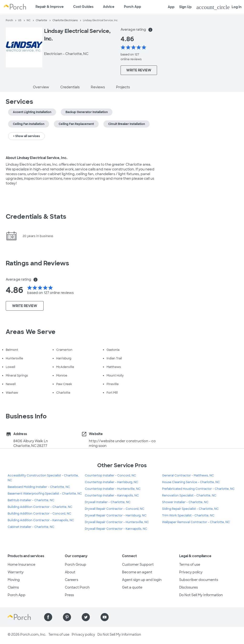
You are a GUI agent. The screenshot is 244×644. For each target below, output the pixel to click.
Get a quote (132, 587)
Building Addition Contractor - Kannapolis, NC (41, 520)
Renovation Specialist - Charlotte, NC (189, 495)
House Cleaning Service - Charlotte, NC (191, 482)
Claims (13, 587)
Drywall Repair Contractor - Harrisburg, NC (116, 515)
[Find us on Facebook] (48, 617)
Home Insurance (21, 565)
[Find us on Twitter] (86, 617)
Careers (71, 580)
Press (69, 595)
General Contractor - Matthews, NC (188, 476)
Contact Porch (77, 587)
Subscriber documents (199, 580)
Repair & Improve (50, 7)
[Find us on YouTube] (105, 617)
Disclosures (188, 587)
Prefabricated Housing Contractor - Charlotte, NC (198, 489)
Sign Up (185, 7)
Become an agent (137, 572)
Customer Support (138, 565)
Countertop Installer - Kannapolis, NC (112, 495)
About (70, 572)
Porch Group (76, 565)
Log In (219, 7)
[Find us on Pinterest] (67, 617)
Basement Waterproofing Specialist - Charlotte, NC (45, 494)
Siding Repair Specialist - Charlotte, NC (190, 509)
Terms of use (190, 565)
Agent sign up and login (142, 580)
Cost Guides (83, 7)
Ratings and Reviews (37, 263)
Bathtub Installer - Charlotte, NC (31, 500)
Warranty (16, 572)
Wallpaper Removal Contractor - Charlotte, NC (196, 522)
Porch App (132, 7)
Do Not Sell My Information (201, 595)
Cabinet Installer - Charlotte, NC (31, 527)
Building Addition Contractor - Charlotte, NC (40, 507)
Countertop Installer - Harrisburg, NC (112, 482)
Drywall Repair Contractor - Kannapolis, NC (116, 529)
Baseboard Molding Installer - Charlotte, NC (39, 487)
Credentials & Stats (36, 217)
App (171, 7)
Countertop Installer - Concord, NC (110, 476)
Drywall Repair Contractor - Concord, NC (115, 509)
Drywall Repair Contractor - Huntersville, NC (117, 522)
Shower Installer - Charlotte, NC (185, 502)
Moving (14, 580)
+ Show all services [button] (26, 136)
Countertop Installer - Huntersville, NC (113, 489)
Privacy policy (191, 572)
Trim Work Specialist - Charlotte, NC (188, 515)
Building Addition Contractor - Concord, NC (39, 514)
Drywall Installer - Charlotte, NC (108, 502)
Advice (109, 7)
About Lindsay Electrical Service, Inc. (37, 158)
